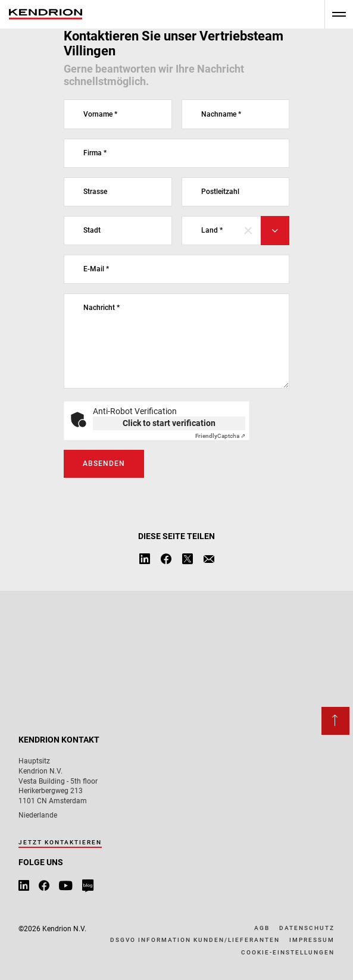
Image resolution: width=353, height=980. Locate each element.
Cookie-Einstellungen (288, 952)
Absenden (104, 464)
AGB (262, 928)
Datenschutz (307, 928)
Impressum (312, 940)
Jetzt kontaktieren (60, 842)
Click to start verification (169, 423)
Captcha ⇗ (220, 436)
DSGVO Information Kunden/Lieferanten (195, 940)
